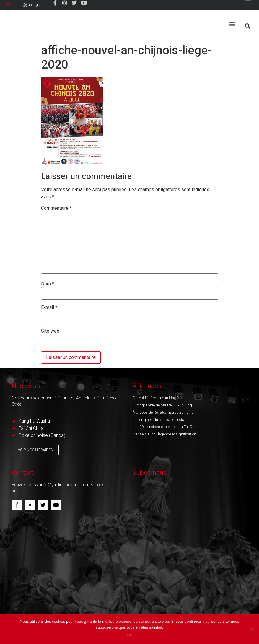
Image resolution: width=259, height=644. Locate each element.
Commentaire (56, 208)
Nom (48, 284)
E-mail (49, 308)
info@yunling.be (55, 485)
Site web (50, 331)
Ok (129, 635)
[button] (233, 21)
